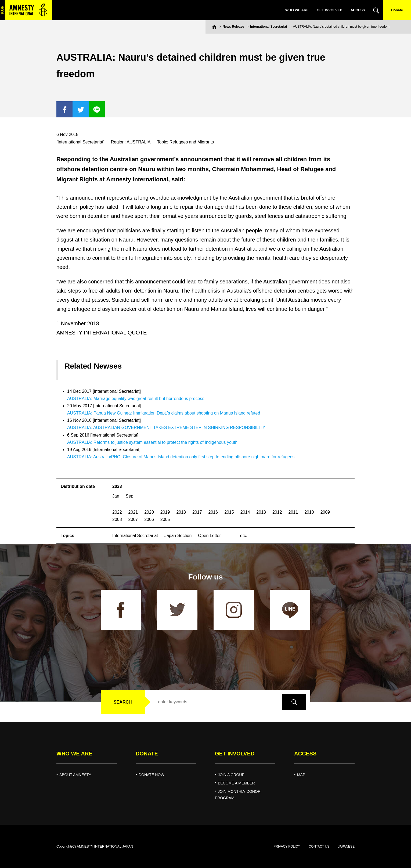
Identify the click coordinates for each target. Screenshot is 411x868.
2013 (261, 512)
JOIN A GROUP (231, 775)
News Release (233, 27)
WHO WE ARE (297, 10)
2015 (229, 512)
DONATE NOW (151, 775)
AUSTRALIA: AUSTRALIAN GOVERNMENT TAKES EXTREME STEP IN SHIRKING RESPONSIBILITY (166, 428)
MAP (301, 775)
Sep (129, 496)
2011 (293, 512)
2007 (133, 519)
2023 (117, 486)
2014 (245, 512)
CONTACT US (319, 847)
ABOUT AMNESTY (75, 775)
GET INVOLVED (330, 10)
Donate (397, 10)
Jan (116, 496)
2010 (309, 512)
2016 (213, 512)
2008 (117, 519)
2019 (165, 512)
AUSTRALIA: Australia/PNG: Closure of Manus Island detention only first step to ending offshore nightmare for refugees (181, 457)
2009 (325, 512)
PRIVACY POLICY (287, 847)
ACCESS (358, 10)
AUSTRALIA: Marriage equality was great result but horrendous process (136, 399)
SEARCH (123, 702)
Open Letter (209, 536)
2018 (181, 512)
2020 (149, 512)
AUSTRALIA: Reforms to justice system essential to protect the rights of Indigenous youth (152, 442)
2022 (117, 512)
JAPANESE (346, 847)
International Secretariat (268, 27)
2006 (149, 519)
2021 (133, 512)
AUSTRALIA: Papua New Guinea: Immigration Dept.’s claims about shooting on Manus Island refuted (164, 413)
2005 (165, 519)
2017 (197, 512)
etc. (244, 536)
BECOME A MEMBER (236, 783)
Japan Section (178, 536)
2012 (277, 512)
